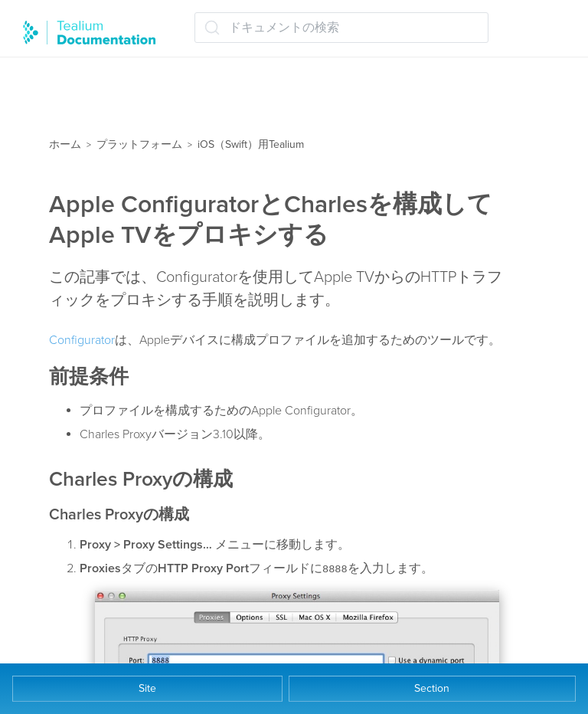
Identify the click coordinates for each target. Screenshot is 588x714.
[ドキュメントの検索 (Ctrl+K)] (341, 28)
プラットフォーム (139, 144)
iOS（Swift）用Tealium (251, 144)
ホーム (65, 144)
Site (147, 688)
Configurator (82, 340)
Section (432, 688)
